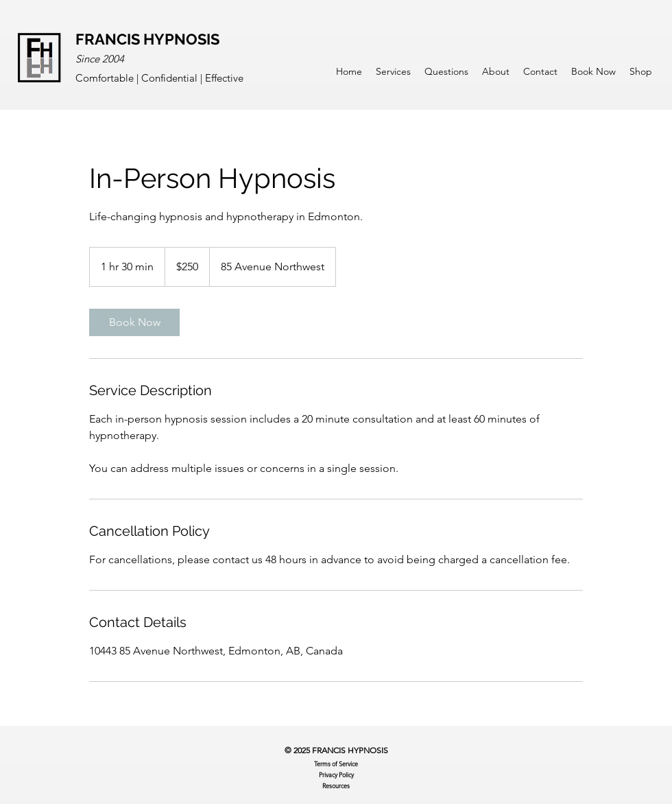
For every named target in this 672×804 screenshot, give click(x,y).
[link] (134, 322)
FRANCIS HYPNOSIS (147, 39)
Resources (336, 785)
